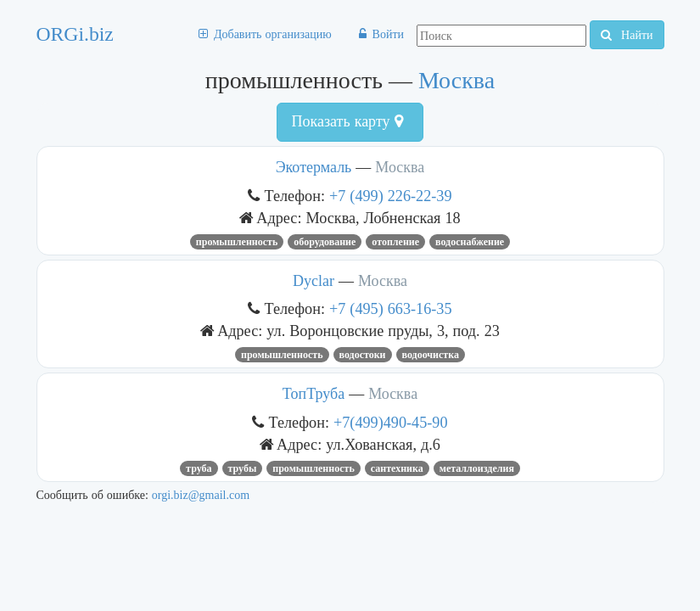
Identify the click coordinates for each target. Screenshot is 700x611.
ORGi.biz (75, 34)
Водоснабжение (470, 242)
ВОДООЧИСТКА (431, 355)
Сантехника (397, 468)
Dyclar (316, 281)
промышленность (237, 242)
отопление (395, 242)
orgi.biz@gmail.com (201, 495)
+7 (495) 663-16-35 (391, 308)
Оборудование (325, 242)
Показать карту (347, 121)
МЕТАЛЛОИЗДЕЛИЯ (477, 468)
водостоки (363, 355)
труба (199, 468)
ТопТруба (314, 394)
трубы (243, 468)
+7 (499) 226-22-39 (391, 196)
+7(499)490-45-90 (391, 422)
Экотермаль (314, 167)
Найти (627, 35)
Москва (456, 80)
